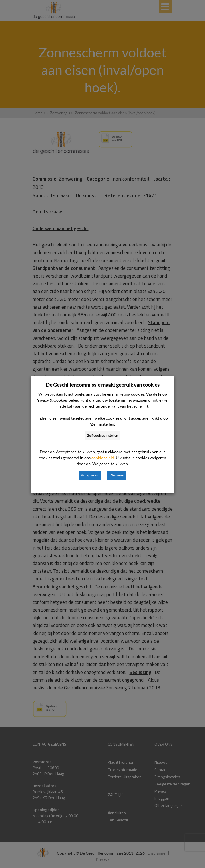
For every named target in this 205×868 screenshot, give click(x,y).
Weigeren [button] (117, 475)
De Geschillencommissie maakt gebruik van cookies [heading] (103, 385)
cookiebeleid (103, 458)
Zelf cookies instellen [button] (103, 435)
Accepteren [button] (90, 475)
